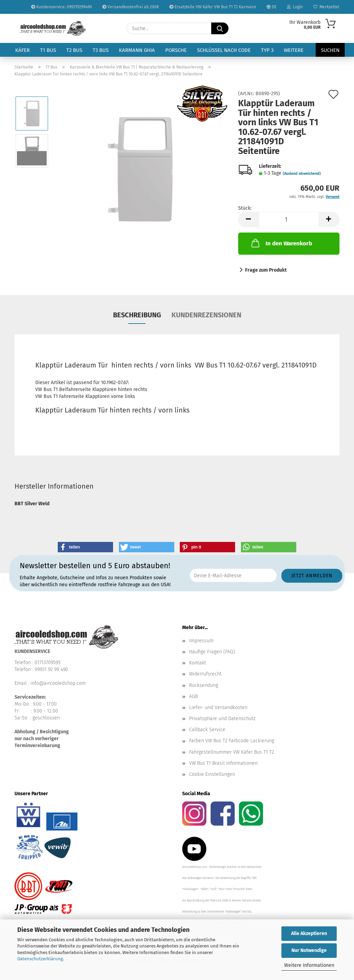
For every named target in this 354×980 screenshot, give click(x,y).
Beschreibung (137, 315)
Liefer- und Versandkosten (218, 707)
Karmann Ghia (137, 50)
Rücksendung (204, 685)
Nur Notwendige (309, 950)
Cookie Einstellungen (212, 774)
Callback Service (207, 730)
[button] (249, 220)
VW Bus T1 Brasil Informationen (223, 763)
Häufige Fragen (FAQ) (212, 652)
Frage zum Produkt (266, 270)
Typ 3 (267, 50)
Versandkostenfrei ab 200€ (131, 7)
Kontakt (198, 663)
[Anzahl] (289, 220)
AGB (193, 696)
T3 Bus (101, 50)
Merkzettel (326, 7)
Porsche (176, 50)
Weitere (294, 50)
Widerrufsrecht (205, 674)
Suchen (330, 50)
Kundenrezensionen (206, 315)
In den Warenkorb (281, 243)
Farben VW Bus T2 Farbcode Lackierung (232, 741)
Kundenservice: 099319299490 (62, 7)
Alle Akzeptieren (309, 933)
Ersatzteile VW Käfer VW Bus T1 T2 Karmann (213, 7)
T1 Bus (48, 50)
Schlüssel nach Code (224, 50)
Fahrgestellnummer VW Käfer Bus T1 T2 (232, 752)
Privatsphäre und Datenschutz (222, 719)
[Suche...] (220, 28)
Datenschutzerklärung (40, 959)
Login (295, 7)
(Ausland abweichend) (302, 174)
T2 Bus (74, 50)
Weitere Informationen (309, 965)
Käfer (22, 50)
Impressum (201, 641)
